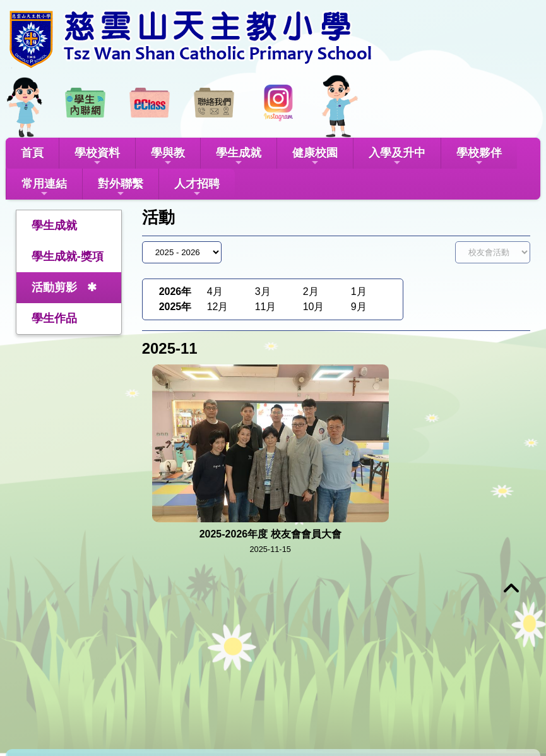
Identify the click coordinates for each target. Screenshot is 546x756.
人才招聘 (197, 188)
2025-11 (170, 348)
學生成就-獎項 (68, 256)
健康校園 (315, 157)
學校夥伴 (479, 157)
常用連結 (44, 188)
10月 (314, 307)
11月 (266, 307)
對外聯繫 (121, 188)
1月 (359, 291)
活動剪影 (54, 287)
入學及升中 (397, 157)
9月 (359, 307)
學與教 (168, 157)
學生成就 (239, 157)
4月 (215, 291)
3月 (263, 291)
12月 (218, 307)
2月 (311, 291)
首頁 (32, 153)
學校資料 (97, 157)
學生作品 (54, 318)
